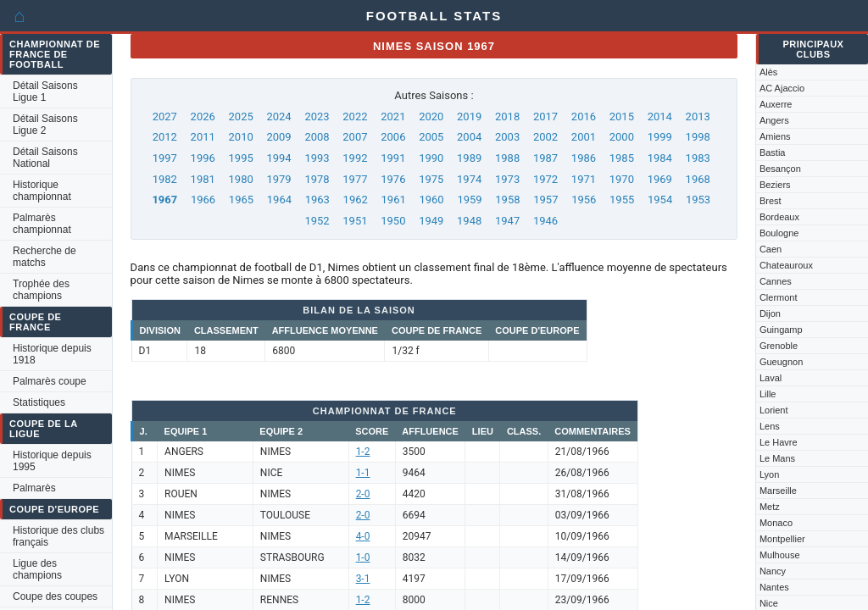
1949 (431, 221)
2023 (317, 116)
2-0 (363, 494)
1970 (622, 179)
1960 (431, 200)
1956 (584, 200)
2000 (622, 137)
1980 (241, 179)
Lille (768, 394)
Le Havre (779, 442)
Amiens (775, 136)
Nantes (774, 587)
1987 (545, 158)
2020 (431, 116)
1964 (279, 200)
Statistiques (39, 402)
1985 (622, 158)
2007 (355, 137)
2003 (507, 137)
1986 (584, 158)
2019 (469, 116)
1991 (393, 158)
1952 (317, 221)
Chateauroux (786, 265)
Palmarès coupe (50, 381)
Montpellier (782, 539)
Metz (770, 507)
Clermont (779, 297)
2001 (584, 137)
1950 (393, 221)
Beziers (775, 185)
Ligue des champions (37, 569)
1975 (431, 179)
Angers (774, 120)
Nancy (773, 571)
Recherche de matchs (45, 257)
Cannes (776, 281)
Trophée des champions (41, 290)
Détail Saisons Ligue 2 (45, 125)
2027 (165, 116)
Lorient (774, 410)
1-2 (363, 452)
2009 (278, 137)
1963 (317, 200)
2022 (355, 116)
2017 (545, 116)
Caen (771, 249)
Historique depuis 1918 (52, 354)
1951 (355, 221)
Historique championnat (42, 191)
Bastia (773, 152)
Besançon (780, 169)
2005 (431, 137)
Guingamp (781, 330)
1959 (469, 200)
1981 (203, 179)
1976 (393, 179)
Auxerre (776, 104)
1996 (203, 158)
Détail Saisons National (45, 158)
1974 (469, 179)
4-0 (363, 536)
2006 (393, 137)
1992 (355, 158)
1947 (507, 221)
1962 (356, 200)
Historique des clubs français (58, 536)
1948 (469, 221)
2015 (622, 116)
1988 (507, 158)
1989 (469, 158)
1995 (241, 158)
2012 (165, 137)
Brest (771, 201)
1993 (317, 158)
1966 (203, 200)
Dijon (770, 313)
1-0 (363, 557)
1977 (355, 179)
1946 (545, 221)
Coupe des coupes (55, 596)
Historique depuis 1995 (52, 461)
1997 (165, 158)
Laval (771, 378)
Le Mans (777, 458)
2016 (584, 116)
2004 (469, 137)
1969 (660, 179)
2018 (507, 116)
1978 (317, 179)
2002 (545, 137)
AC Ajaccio (782, 88)
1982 (165, 179)
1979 (278, 179)
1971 (584, 179)
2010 (241, 137)
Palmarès (34, 488)
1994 (278, 158)
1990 (431, 158)
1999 (660, 137)
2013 (698, 116)
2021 (393, 116)
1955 (622, 200)
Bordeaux (779, 217)
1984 (660, 158)
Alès (768, 72)
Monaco (776, 523)
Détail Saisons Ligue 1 (45, 91)
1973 (507, 179)
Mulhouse (780, 555)
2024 (278, 116)
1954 (660, 200)
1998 (698, 137)
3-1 (363, 579)
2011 (203, 137)
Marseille (778, 491)
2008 (317, 137)
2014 (660, 116)
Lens (770, 426)
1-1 (363, 473)
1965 (241, 200)
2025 (241, 116)
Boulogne (779, 233)
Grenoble (779, 346)
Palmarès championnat (42, 224)
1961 (394, 200)
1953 (698, 200)
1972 (545, 179)
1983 (698, 158)
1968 (698, 179)
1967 (164, 200)
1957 (545, 200)
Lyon (769, 474)
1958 (507, 200)
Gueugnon (781, 362)
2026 (203, 116)
